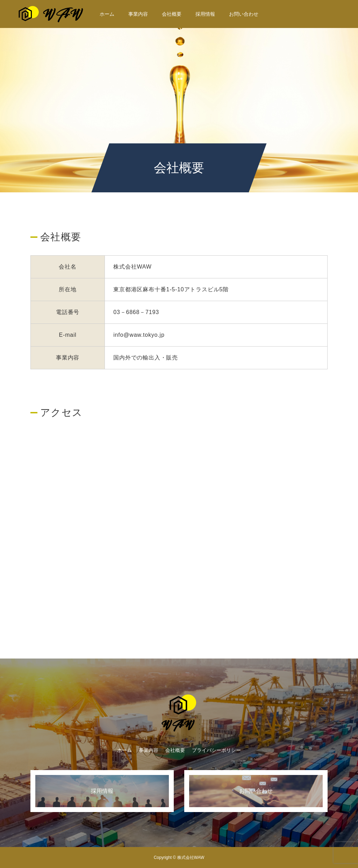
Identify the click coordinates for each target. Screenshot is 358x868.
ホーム (107, 14)
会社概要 (172, 14)
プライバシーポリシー (216, 750)
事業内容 (138, 14)
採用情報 (205, 14)
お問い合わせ (244, 14)
